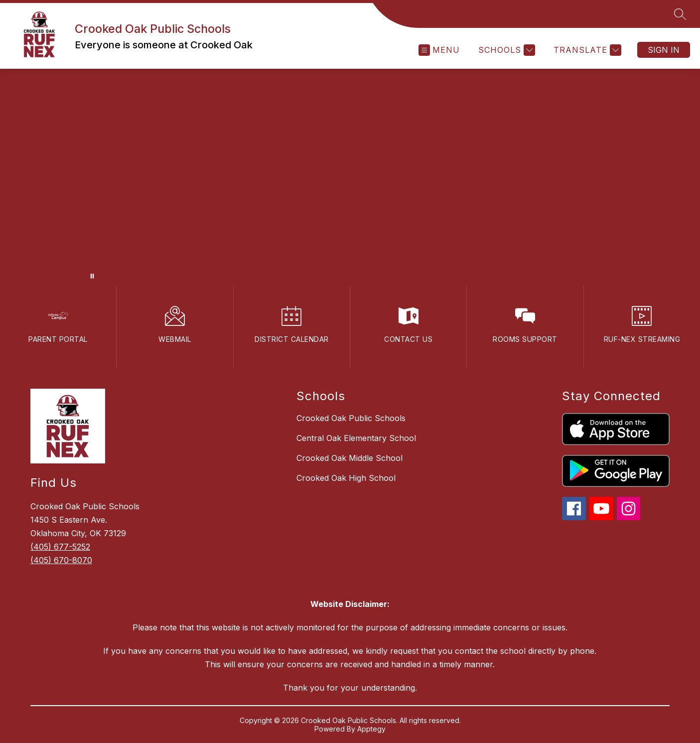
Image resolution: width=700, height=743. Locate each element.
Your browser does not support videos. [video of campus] (350, 177)
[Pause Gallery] (92, 276)
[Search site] (680, 14)
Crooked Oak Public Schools (351, 418)
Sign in (664, 50)
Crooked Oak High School (346, 478)
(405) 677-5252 (60, 547)
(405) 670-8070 (61, 560)
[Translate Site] (586, 50)
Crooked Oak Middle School (350, 458)
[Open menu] (439, 50)
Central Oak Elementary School (356, 438)
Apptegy (371, 729)
